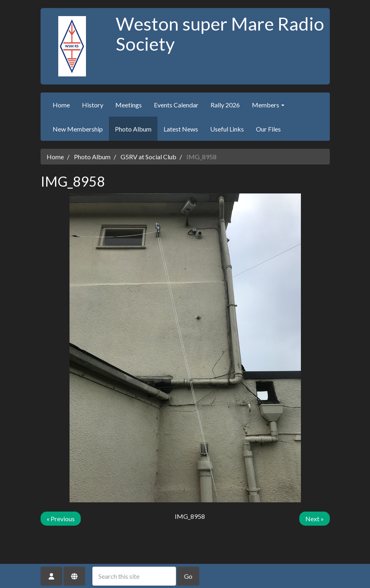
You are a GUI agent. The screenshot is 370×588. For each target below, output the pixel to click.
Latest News (181, 129)
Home (61, 105)
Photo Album (133, 129)
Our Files (268, 129)
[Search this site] (134, 576)
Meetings (129, 105)
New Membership (78, 129)
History (93, 105)
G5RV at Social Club (148, 157)
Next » (315, 519)
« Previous (61, 519)
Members (268, 105)
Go (188, 576)
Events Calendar (176, 105)
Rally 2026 (225, 105)
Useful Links (227, 129)
